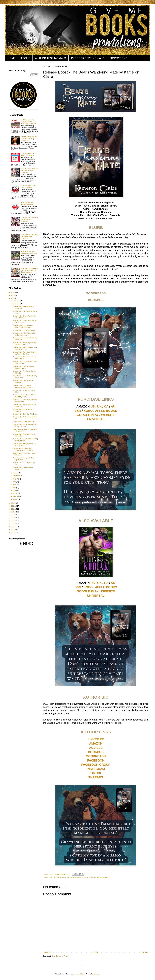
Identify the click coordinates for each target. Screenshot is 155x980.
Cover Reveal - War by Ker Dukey (24, 422)
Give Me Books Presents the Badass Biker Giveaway (29, 236)
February (16, 496)
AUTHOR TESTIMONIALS (50, 58)
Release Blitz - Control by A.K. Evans (25, 414)
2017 (13, 521)
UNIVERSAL (96, 419)
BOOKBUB (96, 752)
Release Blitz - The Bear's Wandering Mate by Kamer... (25, 440)
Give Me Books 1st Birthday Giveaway (27, 155)
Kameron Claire (76, 877)
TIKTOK (96, 773)
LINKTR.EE (96, 739)
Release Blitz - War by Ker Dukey (24, 330)
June (15, 485)
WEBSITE (108, 415)
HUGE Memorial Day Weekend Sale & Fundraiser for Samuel (29, 122)
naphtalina (81, 974)
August (16, 479)
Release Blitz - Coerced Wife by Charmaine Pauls (23, 367)
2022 (13, 506)
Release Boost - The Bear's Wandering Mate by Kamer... (23, 386)
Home (96, 952)
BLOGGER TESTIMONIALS (88, 58)
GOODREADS (96, 756)
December (17, 301)
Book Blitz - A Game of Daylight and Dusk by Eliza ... (25, 401)
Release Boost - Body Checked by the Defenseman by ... (24, 334)
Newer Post (48, 952)
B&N (78, 411)
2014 (13, 530)
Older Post (144, 952)
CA (106, 406)
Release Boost (86, 877)
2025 (13, 295)
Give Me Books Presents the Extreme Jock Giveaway (29, 171)
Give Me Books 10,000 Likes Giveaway (29, 187)
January (16, 499)
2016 (13, 524)
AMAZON (96, 743)
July (15, 482)
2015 (13, 527)
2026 (13, 292)
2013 (13, 533)
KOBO (88, 411)
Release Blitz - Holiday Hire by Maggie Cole (23, 468)
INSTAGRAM (96, 769)
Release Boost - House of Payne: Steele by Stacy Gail (29, 139)
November (17, 304)
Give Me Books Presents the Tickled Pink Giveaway (29, 220)
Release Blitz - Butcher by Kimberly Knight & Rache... (24, 344)
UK (99, 406)
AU (113, 406)
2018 (13, 518)
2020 (13, 512)
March (15, 494)
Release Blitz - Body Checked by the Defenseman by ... (25, 348)
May (15, 488)
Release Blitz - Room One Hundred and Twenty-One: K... (24, 353)
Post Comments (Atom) (60, 956)
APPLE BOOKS (106, 411)
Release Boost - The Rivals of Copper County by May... (23, 326)
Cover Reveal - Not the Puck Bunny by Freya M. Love (25, 426)
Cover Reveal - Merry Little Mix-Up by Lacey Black (24, 445)
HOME (12, 58)
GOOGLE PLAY (88, 415)
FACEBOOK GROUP (96, 765)
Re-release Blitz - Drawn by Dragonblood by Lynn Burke (23, 449)
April (15, 491)
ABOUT (25, 58)
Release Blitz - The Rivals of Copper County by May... (25, 363)
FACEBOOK (96, 760)
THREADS (96, 777)
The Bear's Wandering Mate (100, 877)
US (93, 406)
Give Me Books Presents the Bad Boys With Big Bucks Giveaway (29, 270)
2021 (13, 509)
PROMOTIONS (118, 58)
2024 (13, 298)
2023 (13, 503)
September (17, 476)
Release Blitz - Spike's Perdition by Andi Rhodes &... (24, 317)
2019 (13, 515)
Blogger (97, 974)
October (16, 473)
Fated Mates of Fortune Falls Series (60, 877)
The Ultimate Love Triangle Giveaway (27, 204)
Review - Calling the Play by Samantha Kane (29, 252)
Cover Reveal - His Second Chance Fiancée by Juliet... (25, 396)
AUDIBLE (96, 748)
